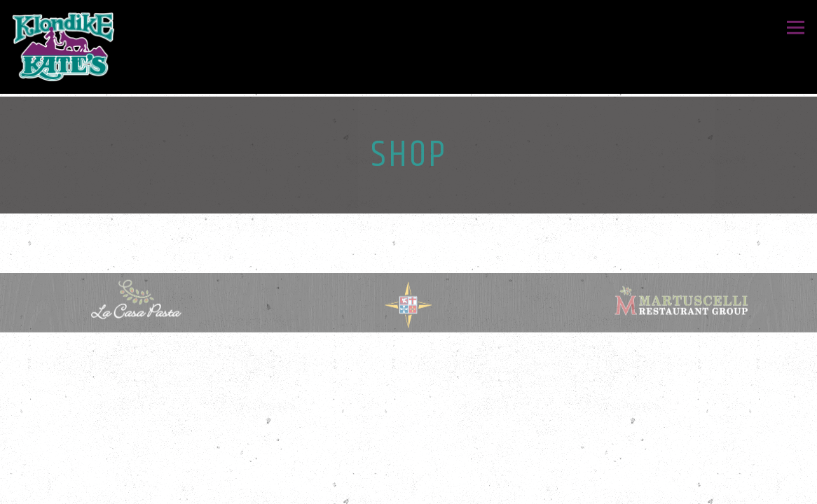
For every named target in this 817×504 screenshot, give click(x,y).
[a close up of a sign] (408, 308)
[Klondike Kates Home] (64, 47)
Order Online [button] (408, 452)
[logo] (681, 302)
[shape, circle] (136, 302)
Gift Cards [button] (409, 487)
